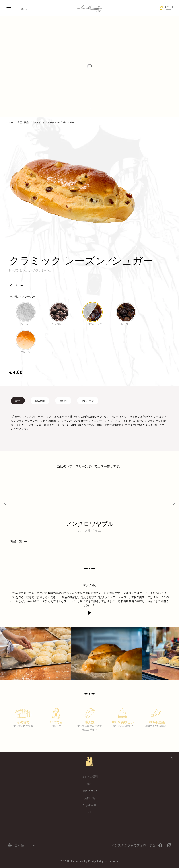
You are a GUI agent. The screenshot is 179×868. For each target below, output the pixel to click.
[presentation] (5, 504)
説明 (18, 401)
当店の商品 (90, 805)
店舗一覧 (90, 798)
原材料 (63, 401)
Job (89, 812)
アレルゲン (88, 401)
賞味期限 (40, 401)
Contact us (89, 791)
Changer (168, 9)
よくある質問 (90, 777)
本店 (90, 784)
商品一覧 (18, 541)
